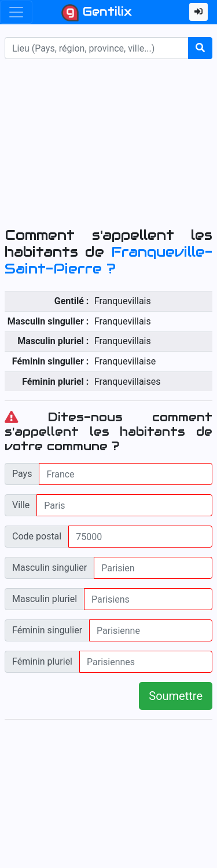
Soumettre (176, 696)
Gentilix (97, 13)
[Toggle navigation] (16, 12)
